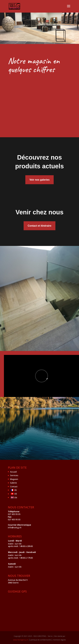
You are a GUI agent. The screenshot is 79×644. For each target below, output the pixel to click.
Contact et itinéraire (39, 226)
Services (14, 475)
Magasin (14, 479)
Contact (14, 486)
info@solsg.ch (15, 527)
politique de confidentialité (41, 640)
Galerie (13, 483)
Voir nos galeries (39, 180)
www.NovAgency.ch (21, 640)
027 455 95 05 (14, 514)
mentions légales (59, 640)
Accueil (13, 472)
